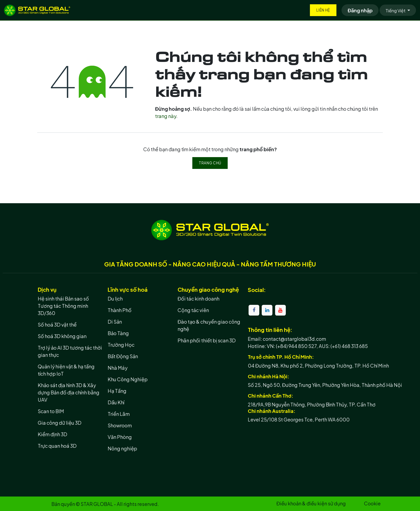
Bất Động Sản (123, 356)
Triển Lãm (119, 414)
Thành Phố (120, 310)
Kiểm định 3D (52, 434)
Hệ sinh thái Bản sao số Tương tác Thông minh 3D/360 (63, 306)
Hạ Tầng (117, 391)
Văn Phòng (120, 437)
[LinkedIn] (267, 310)
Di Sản (115, 322)
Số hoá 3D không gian (62, 336)
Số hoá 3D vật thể (57, 325)
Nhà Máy (118, 368)
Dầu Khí (116, 402)
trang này (166, 116)
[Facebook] (254, 310)
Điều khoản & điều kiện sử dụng (311, 503)
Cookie (372, 503)
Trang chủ (210, 163)
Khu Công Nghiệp (128, 379)
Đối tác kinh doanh (198, 299)
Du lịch (115, 299)
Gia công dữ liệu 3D (60, 423)
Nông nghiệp (122, 448)
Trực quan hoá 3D (57, 446)
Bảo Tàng (118, 333)
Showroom (120, 425)
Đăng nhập (360, 10)
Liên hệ (323, 10)
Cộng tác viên (193, 310)
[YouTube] (280, 310)
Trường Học (121, 345)
